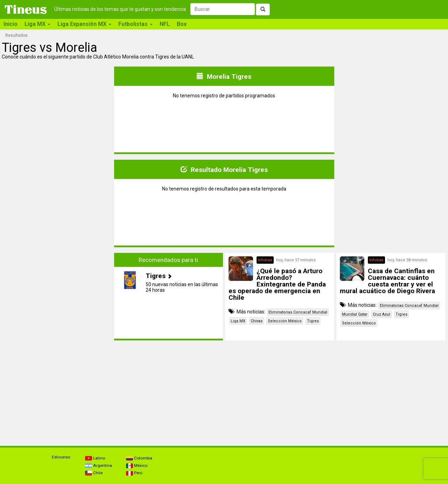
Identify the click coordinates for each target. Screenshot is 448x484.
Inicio (10, 24)
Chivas (257, 321)
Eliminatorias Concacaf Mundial (298, 312)
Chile (94, 473)
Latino (95, 458)
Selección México (285, 321)
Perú (134, 473)
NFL (165, 24)
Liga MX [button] (37, 24)
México (137, 465)
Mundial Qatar (355, 314)
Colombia (139, 458)
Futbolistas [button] (135, 24)
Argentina (99, 465)
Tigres (313, 321)
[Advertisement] (57, 297)
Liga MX (238, 321)
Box (182, 24)
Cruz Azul (381, 314)
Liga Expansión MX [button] (84, 24)
